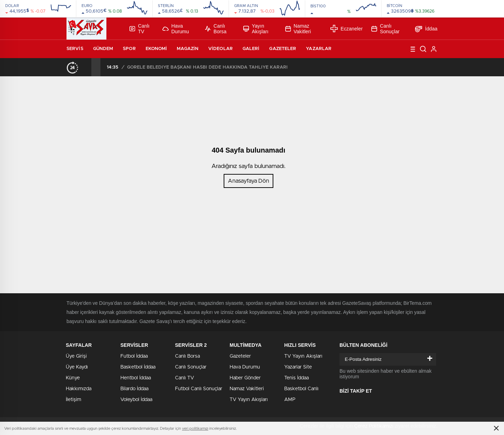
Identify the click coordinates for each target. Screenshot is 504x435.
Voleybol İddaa (136, 400)
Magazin (188, 49)
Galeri (251, 49)
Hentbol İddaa (136, 378)
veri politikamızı (195, 429)
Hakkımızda (79, 389)
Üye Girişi (76, 356)
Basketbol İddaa (138, 367)
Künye (73, 378)
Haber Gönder (245, 378)
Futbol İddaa (134, 356)
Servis (75, 49)
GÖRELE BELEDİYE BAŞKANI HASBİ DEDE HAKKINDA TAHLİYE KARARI (207, 67)
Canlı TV (139, 29)
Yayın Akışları (256, 29)
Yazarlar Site (298, 367)
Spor (129, 49)
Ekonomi (156, 49)
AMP (290, 400)
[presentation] (87, 67)
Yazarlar (319, 49)
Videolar (220, 49)
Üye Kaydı (77, 367)
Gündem (103, 49)
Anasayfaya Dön (248, 181)
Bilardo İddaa (134, 389)
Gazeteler (283, 49)
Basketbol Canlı (301, 389)
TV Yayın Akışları (249, 400)
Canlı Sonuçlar (385, 29)
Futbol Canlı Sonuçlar (199, 389)
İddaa (426, 29)
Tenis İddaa (296, 378)
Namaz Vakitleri (298, 29)
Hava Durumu (176, 29)
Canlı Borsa (216, 29)
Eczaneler (346, 29)
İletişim (73, 400)
